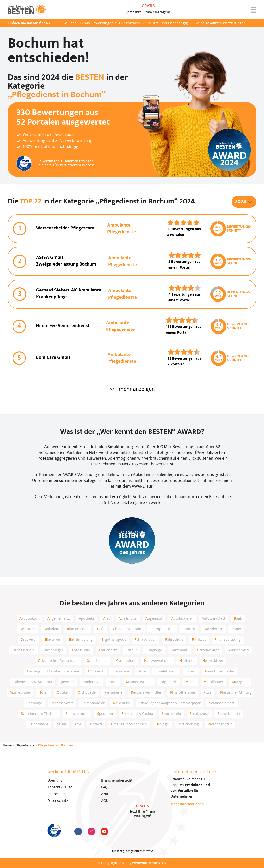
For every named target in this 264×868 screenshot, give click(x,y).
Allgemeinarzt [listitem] (59, 619)
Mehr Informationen (187, 804)
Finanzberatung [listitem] (228, 640)
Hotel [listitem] (142, 672)
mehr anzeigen (132, 389)
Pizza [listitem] (207, 693)
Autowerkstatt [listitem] (214, 619)
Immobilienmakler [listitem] (220, 672)
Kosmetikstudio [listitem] (139, 682)
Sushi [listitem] (62, 724)
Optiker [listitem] (63, 693)
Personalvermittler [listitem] (146, 693)
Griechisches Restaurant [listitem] (58, 661)
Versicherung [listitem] (188, 724)
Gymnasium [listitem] (126, 661)
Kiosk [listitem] (113, 682)
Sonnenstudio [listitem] (77, 714)
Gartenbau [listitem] (179, 650)
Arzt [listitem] (107, 619)
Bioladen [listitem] (51, 629)
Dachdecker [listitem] (213, 629)
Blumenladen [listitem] (78, 629)
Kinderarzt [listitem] (91, 682)
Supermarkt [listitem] (39, 724)
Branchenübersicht (117, 781)
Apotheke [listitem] (87, 619)
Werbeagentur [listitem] (220, 724)
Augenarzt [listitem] (154, 619)
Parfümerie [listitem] (113, 693)
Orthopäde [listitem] (87, 693)
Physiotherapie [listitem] (182, 693)
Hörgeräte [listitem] (121, 672)
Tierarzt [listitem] (96, 724)
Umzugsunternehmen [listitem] (129, 724)
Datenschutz (58, 801)
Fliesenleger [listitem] (53, 650)
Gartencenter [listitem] (208, 650)
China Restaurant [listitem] (127, 629)
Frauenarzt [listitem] (108, 650)
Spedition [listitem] (105, 714)
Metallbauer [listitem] (213, 682)
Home (7, 745)
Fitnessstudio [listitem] (23, 650)
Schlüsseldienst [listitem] (222, 703)
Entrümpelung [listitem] (81, 640)
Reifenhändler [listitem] (93, 703)
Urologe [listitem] (162, 724)
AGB (105, 801)
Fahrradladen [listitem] (145, 640)
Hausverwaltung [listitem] (157, 661)
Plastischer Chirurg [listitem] (236, 693)
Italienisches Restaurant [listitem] (33, 682)
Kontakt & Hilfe (60, 787)
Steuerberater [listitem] (229, 714)
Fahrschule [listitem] (174, 640)
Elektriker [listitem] (53, 640)
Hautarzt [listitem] (187, 661)
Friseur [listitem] (131, 650)
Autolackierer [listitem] (182, 619)
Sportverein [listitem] (171, 714)
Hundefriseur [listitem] (166, 672)
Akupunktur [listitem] (29, 619)
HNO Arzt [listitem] (96, 672)
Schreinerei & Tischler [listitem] (39, 714)
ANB (105, 794)
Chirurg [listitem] (189, 629)
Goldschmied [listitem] (238, 650)
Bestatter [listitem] (27, 629)
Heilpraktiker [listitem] (213, 661)
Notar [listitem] (43, 693)
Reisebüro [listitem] (122, 703)
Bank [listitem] (238, 619)
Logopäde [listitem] (169, 682)
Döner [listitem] (236, 629)
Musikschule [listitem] (20, 693)
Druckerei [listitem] (28, 640)
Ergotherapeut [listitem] (114, 640)
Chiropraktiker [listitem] (162, 629)
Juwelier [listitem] (68, 682)
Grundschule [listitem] (97, 661)
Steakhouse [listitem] (199, 714)
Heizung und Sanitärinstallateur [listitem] (53, 672)
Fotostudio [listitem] (81, 650)
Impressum (57, 794)
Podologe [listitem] (34, 703)
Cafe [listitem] (101, 629)
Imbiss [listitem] (191, 672)
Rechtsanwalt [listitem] (62, 703)
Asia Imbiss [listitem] (128, 619)
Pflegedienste (25, 745)
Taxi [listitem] (78, 724)
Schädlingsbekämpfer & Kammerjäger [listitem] (170, 703)
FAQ (104, 787)
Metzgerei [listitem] (240, 682)
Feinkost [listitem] (199, 640)
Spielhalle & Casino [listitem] (137, 714)
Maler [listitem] (190, 682)
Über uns (55, 781)
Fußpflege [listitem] (154, 650)
